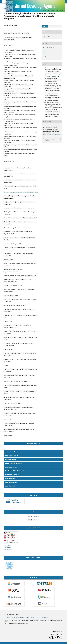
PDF (45, 26)
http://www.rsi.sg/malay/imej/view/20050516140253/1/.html (21, 192)
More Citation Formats (49, 140)
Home (6, 9)
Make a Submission (34, 444)
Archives (12, 9)
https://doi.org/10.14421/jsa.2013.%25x (18, 33)
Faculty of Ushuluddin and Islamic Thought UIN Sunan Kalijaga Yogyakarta (26, 617)
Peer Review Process (12, 456)
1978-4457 (36, 520)
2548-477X (36, 516)
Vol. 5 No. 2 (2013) (21, 9)
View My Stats (8, 550)
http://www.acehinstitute (11, 272)
